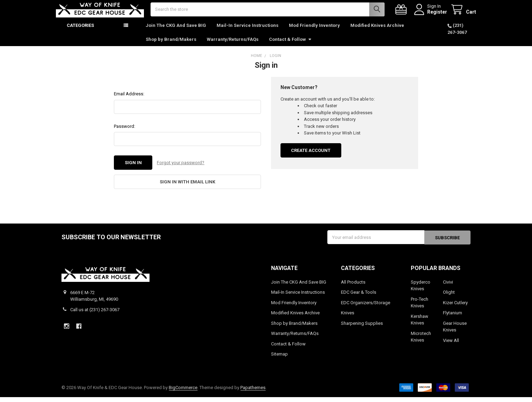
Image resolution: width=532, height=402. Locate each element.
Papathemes (253, 392)
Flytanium (453, 318)
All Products (353, 287)
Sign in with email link (187, 187)
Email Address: (129, 100)
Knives (348, 318)
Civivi (448, 287)
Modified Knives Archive (377, 31)
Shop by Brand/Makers (171, 45)
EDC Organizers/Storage (366, 308)
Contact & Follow (290, 45)
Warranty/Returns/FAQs (233, 45)
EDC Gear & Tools (359, 297)
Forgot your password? (181, 169)
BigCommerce (183, 392)
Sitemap (279, 359)
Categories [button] (80, 31)
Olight (449, 297)
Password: (125, 132)
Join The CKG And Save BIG (176, 31)
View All (451, 345)
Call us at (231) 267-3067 (95, 315)
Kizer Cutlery (455, 308)
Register (432, 15)
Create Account (311, 156)
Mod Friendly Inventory (314, 31)
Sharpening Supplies (362, 328)
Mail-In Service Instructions (247, 31)
